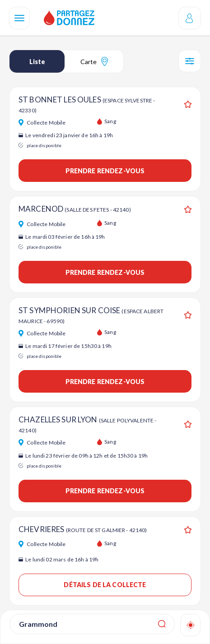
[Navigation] (19, 18)
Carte (94, 61)
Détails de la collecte (105, 585)
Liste (37, 62)
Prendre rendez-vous (105, 171)
